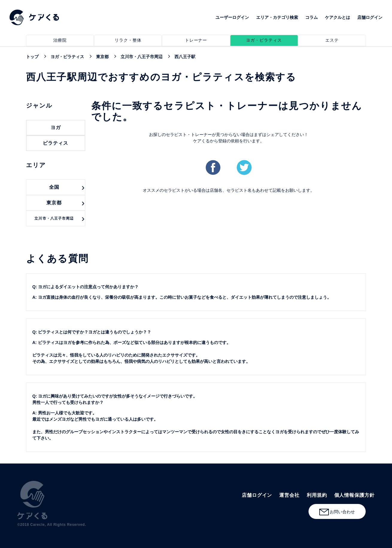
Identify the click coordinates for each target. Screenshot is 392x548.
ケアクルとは (338, 17)
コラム (312, 17)
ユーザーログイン (232, 17)
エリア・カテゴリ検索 (277, 17)
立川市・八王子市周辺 (54, 218)
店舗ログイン (370, 17)
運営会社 (289, 495)
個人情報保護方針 (354, 495)
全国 (54, 187)
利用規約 (317, 495)
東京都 (54, 203)
